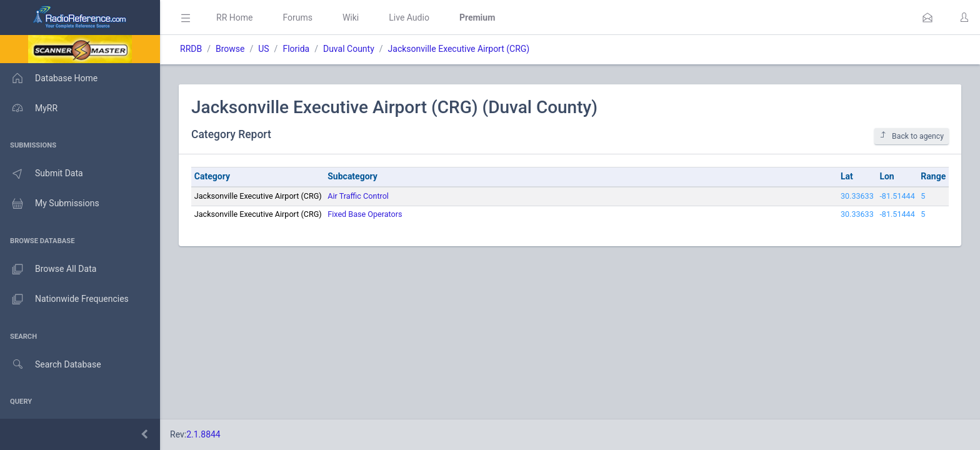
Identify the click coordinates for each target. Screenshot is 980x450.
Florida (296, 49)
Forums (297, 17)
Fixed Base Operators (365, 214)
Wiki (351, 17)
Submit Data (42, 174)
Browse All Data (48, 269)
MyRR (29, 108)
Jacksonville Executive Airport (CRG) (459, 49)
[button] (927, 17)
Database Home (49, 78)
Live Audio (409, 17)
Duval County (349, 49)
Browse (230, 49)
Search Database (51, 365)
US (263, 49)
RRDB (191, 49)
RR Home (234, 17)
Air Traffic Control (358, 196)
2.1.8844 (203, 434)
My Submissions (50, 204)
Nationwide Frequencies (64, 299)
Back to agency (912, 136)
